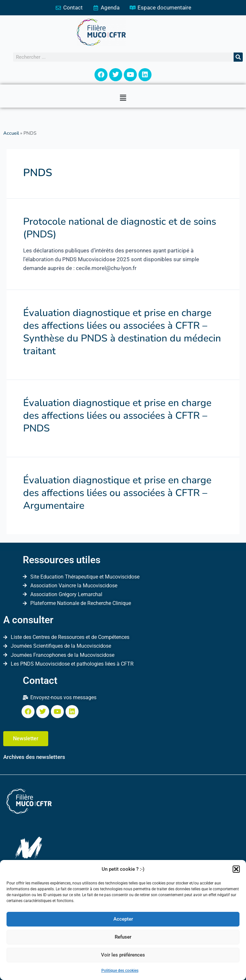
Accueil (11, 133)
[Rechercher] (238, 57)
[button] (236, 869)
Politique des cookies (120, 971)
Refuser (123, 937)
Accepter (123, 919)
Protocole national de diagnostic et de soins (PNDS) (120, 228)
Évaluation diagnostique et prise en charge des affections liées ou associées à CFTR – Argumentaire (117, 493)
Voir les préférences (123, 955)
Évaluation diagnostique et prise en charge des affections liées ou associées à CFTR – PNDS (117, 416)
